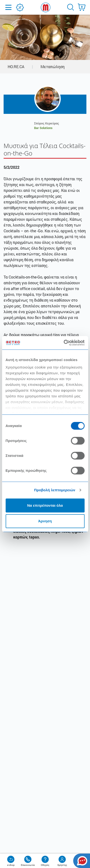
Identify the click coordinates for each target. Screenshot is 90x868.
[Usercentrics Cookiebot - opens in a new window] (64, 343)
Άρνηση (45, 521)
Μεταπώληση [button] (53, 67)
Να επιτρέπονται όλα (45, 505)
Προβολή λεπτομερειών (55, 490)
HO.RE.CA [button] (16, 67)
